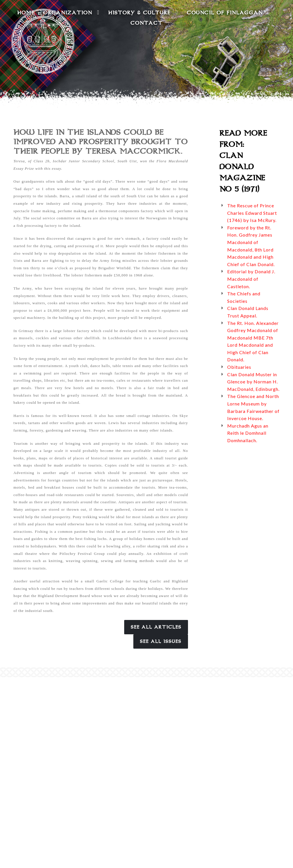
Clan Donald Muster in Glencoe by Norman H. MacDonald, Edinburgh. (253, 382)
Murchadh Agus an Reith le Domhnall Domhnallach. (248, 433)
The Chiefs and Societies (244, 297)
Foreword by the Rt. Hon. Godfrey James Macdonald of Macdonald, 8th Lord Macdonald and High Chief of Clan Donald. (251, 246)
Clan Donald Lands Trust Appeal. (248, 312)
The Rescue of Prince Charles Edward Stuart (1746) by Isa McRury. (252, 213)
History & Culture (143, 12)
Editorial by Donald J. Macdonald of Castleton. (251, 279)
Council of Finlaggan (228, 12)
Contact (146, 23)
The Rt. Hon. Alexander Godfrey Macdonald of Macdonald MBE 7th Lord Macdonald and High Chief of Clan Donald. (253, 341)
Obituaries (239, 367)
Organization (71, 12)
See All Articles (156, 627)
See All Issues (161, 641)
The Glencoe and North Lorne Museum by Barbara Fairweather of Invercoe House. (253, 407)
